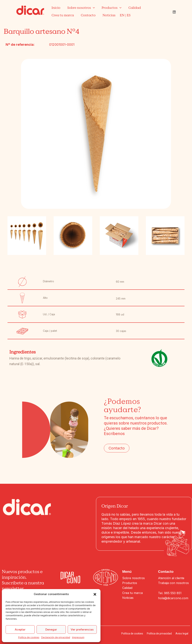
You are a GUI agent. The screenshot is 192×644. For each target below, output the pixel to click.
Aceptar (20, 629)
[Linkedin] (174, 12)
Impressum (78, 637)
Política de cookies (29, 637)
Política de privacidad (159, 634)
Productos (130, 583)
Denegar (51, 629)
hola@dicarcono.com (173, 598)
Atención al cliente (171, 578)
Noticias (128, 598)
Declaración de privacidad (56, 637)
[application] (93, 8)
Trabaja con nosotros (173, 583)
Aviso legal (182, 634)
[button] (95, 594)
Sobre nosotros (133, 578)
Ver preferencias (82, 629)
